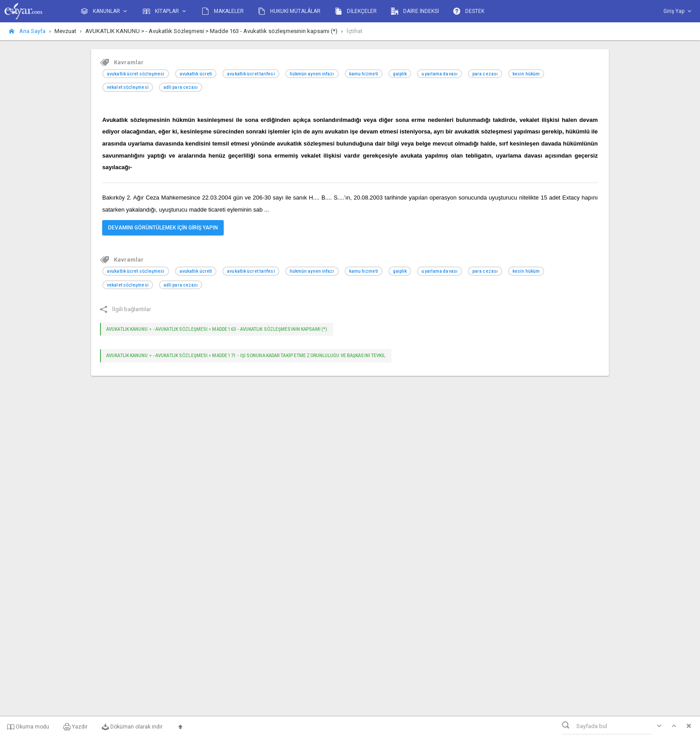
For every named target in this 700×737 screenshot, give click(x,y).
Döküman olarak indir (132, 727)
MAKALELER (223, 11)
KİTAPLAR (165, 11)
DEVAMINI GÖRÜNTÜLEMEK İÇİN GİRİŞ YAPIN (163, 228)
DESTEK (469, 11)
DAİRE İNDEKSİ (415, 11)
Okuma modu (28, 727)
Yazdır (75, 727)
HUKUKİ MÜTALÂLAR (289, 11)
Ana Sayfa (27, 31)
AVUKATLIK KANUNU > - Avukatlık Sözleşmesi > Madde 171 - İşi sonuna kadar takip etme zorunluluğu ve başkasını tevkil (246, 356)
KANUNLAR (105, 11)
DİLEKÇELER (356, 11)
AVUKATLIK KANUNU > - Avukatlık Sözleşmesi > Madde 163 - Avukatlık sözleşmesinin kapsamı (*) (217, 329)
